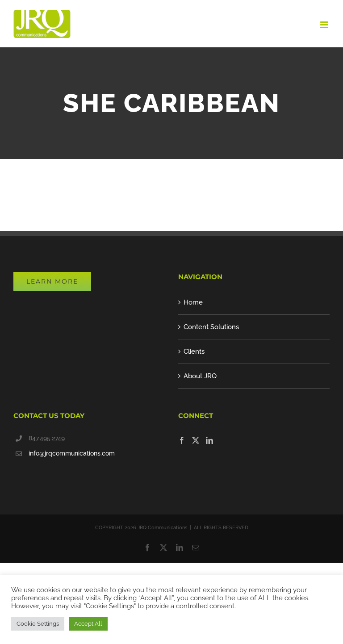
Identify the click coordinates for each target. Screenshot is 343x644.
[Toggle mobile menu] (325, 25)
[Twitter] (196, 440)
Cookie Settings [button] (38, 624)
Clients (194, 351)
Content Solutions (211, 327)
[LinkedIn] (209, 440)
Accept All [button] (88, 624)
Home (193, 302)
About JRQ (200, 376)
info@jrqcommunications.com (72, 453)
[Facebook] (182, 440)
